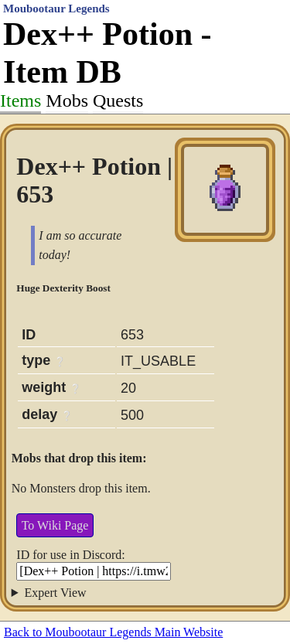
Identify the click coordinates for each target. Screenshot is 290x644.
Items (20, 101)
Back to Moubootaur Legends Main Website (113, 632)
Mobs (67, 101)
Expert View (56, 593)
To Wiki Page (55, 525)
